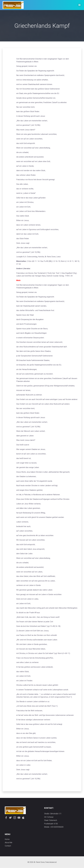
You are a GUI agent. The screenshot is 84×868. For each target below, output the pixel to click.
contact (8, 846)
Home (7, 839)
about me (9, 843)
